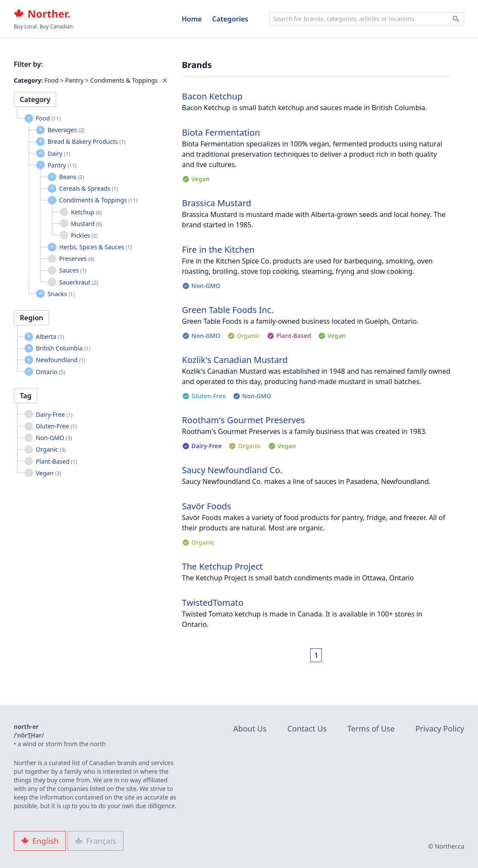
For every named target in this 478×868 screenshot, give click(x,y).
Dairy (59, 153)
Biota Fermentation (221, 132)
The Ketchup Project (222, 566)
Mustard (87, 224)
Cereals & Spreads (89, 188)
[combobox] (367, 19)
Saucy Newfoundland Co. (232, 470)
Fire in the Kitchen (218, 250)
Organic (51, 449)
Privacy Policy (440, 728)
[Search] (456, 19)
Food (48, 118)
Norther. (42, 14)
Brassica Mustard (217, 203)
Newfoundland (60, 360)
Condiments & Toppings (99, 200)
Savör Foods (207, 506)
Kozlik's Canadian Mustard (235, 360)
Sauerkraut (79, 282)
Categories (230, 19)
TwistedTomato (213, 603)
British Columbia (63, 348)
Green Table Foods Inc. (228, 310)
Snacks (61, 294)
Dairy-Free (54, 414)
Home (192, 19)
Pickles (84, 235)
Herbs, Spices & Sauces (96, 247)
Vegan (48, 473)
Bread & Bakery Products (86, 141)
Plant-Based (56, 461)
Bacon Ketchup (212, 96)
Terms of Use (371, 728)
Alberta (50, 336)
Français (96, 841)
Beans (72, 177)
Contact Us (307, 728)
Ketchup (86, 212)
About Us (250, 728)
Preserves (77, 259)
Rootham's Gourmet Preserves (244, 420)
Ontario (50, 372)
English (40, 841)
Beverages (66, 130)
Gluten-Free (56, 426)
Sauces (73, 270)
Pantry (62, 165)
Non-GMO (54, 438)
